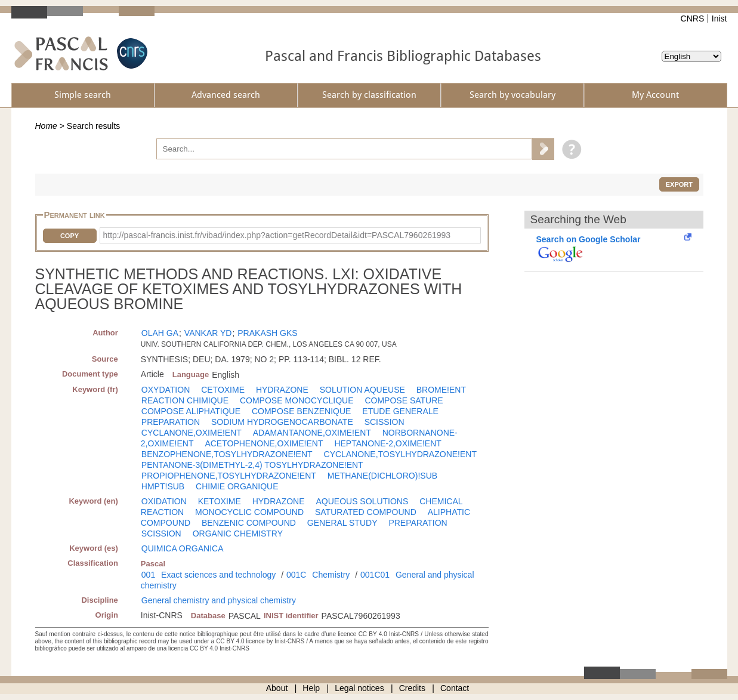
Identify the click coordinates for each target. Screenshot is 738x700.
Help (311, 688)
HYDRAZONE (282, 390)
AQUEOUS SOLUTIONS (362, 501)
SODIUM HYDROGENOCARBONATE (282, 422)
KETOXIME (220, 501)
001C (296, 575)
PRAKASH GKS (267, 333)
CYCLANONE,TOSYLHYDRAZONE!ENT (400, 454)
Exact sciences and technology (218, 575)
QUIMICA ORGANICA (183, 548)
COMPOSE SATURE (404, 400)
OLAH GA (160, 333)
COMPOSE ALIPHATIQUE (191, 411)
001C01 (375, 575)
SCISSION (385, 422)
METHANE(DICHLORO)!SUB (382, 476)
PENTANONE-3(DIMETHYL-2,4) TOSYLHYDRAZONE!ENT (252, 465)
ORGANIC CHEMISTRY (238, 534)
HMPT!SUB (163, 486)
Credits (412, 688)
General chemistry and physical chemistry (219, 600)
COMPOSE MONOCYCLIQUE (297, 400)
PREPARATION (171, 422)
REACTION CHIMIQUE (185, 400)
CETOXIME (223, 390)
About (277, 688)
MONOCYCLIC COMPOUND (249, 512)
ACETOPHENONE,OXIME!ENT (264, 443)
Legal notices (359, 688)
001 (148, 575)
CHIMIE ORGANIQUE (237, 486)
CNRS (693, 18)
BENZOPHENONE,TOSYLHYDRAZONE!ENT (227, 454)
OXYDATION (166, 390)
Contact (455, 688)
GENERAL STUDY (342, 523)
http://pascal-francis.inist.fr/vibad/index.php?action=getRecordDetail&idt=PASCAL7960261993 (277, 235)
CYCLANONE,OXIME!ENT (192, 433)
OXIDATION (164, 501)
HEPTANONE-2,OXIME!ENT (387, 443)
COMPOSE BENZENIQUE (301, 411)
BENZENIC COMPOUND (249, 523)
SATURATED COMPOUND (366, 512)
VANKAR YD (208, 333)
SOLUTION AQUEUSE (362, 390)
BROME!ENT (441, 390)
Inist (720, 18)
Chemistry (331, 575)
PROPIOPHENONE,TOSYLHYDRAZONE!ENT (229, 476)
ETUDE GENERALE (400, 411)
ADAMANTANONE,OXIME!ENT (312, 433)
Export (679, 184)
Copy (70, 236)
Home (46, 126)
